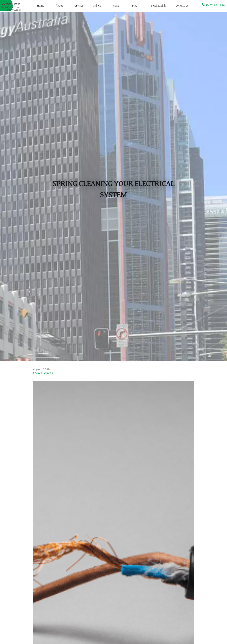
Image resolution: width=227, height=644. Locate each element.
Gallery (97, 6)
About (59, 6)
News (116, 6)
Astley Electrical (45, 373)
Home (41, 6)
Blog (135, 6)
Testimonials (158, 6)
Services (78, 6)
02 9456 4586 (213, 5)
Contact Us (182, 6)
